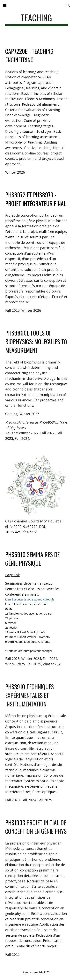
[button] (5, 5)
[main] (37, 19)
